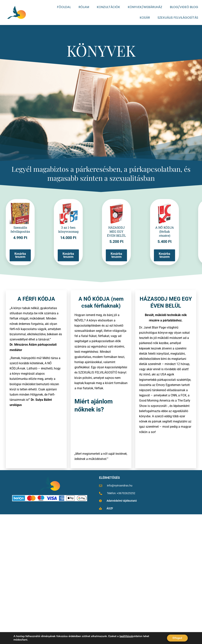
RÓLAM (84, 7)
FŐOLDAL (64, 7)
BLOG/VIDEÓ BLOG (184, 7)
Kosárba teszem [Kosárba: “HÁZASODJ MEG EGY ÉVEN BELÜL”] (116, 255)
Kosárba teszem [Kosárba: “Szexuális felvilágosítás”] (20, 255)
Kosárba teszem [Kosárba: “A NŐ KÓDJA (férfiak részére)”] (164, 255)
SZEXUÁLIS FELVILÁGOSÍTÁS (178, 18)
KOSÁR (145, 18)
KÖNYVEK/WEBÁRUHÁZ (145, 7)
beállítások (126, 636)
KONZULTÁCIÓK (108, 7)
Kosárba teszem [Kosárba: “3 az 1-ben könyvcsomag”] (68, 255)
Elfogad (177, 638)
